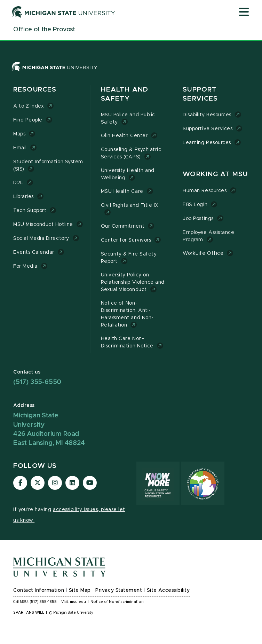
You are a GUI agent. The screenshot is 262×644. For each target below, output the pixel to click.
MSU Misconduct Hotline (43, 225)
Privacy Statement (119, 590)
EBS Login (195, 205)
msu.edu (78, 602)
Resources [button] (35, 90)
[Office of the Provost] (44, 30)
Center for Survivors (126, 240)
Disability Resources (207, 115)
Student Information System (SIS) (48, 166)
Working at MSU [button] (215, 174)
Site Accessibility (168, 590)
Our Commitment (123, 226)
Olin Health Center (124, 136)
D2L (18, 183)
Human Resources (205, 191)
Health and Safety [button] (125, 94)
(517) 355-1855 (43, 602)
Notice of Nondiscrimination (117, 602)
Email (20, 148)
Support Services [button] (200, 94)
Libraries (23, 197)
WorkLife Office (203, 253)
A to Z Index (29, 106)
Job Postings (198, 219)
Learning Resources (207, 143)
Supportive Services (208, 129)
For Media (25, 266)
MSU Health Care (122, 191)
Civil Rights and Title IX (130, 205)
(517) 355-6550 (37, 382)
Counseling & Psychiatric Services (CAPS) (131, 153)
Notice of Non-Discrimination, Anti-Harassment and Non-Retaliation (127, 314)
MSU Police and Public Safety (128, 119)
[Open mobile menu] (244, 13)
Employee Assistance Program (208, 236)
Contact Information (39, 590)
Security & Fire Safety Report (129, 258)
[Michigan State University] (64, 12)
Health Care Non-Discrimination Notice (127, 342)
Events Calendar (34, 252)
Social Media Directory (41, 238)
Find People (28, 120)
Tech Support (30, 211)
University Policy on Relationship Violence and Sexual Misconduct (133, 282)
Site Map (80, 590)
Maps (19, 134)
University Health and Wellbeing (128, 174)
